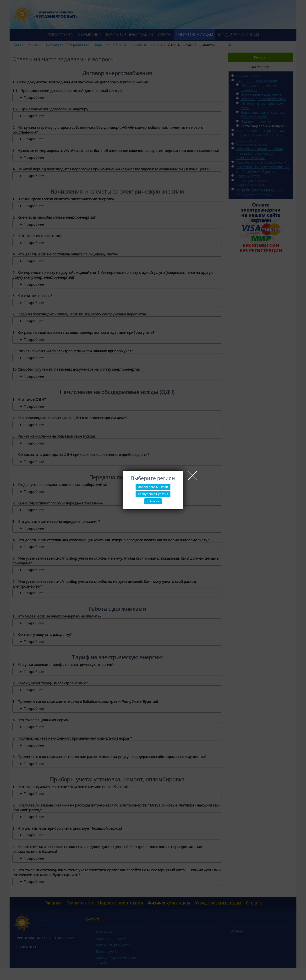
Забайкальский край (153, 487)
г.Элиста (153, 501)
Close (193, 475)
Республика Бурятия (153, 494)
